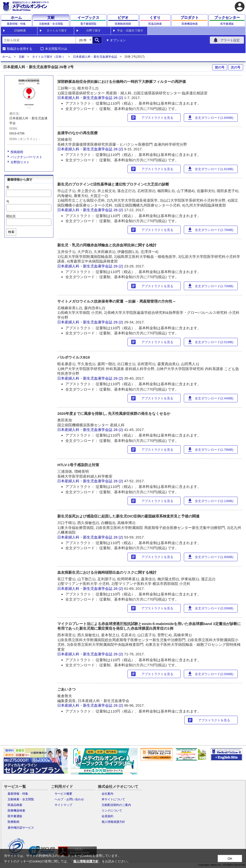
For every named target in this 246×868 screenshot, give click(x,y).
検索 (11, 232)
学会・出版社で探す (130, 31)
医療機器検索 (16, 811)
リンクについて (112, 811)
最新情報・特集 (18, 794)
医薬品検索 (15, 805)
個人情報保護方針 (113, 822)
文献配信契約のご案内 (116, 805)
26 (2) (119, 98)
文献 (22, 57)
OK (230, 859)
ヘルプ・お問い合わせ (69, 799)
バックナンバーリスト (26, 157)
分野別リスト (20, 162)
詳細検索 (20, 31)
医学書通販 (15, 816)
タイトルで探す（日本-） (49, 57)
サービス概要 (63, 794)
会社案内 (107, 794)
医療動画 (13, 822)
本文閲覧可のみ (56, 49)
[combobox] (39, 40)
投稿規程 (17, 152)
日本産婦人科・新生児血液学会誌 (95, 57)
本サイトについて (113, 799)
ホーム (7, 57)
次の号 (236, 67)
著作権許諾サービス (21, 828)
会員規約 (107, 816)
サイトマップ (63, 805)
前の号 (220, 67)
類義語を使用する (20, 49)
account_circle (240, 7)
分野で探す (94, 31)
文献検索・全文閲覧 (21, 799)
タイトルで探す (57, 31)
